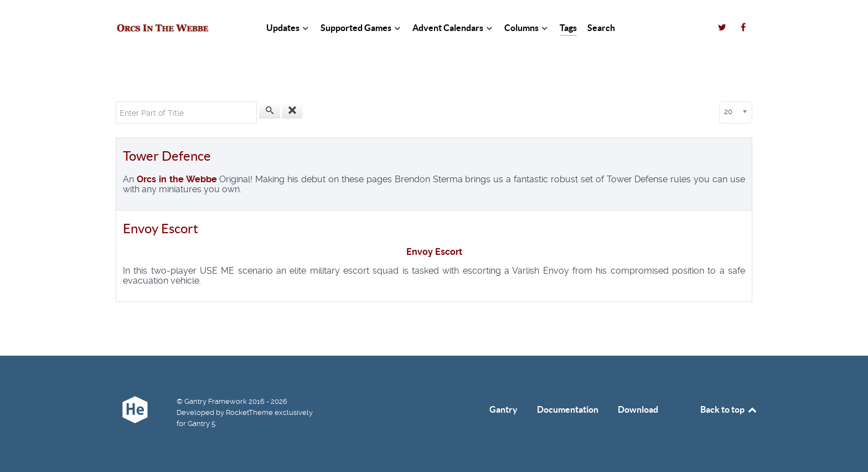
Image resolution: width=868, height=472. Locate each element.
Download (638, 409)
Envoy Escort (161, 229)
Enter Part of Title (116, 102)
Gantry (503, 409)
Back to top (729, 409)
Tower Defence (167, 156)
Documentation (568, 409)
